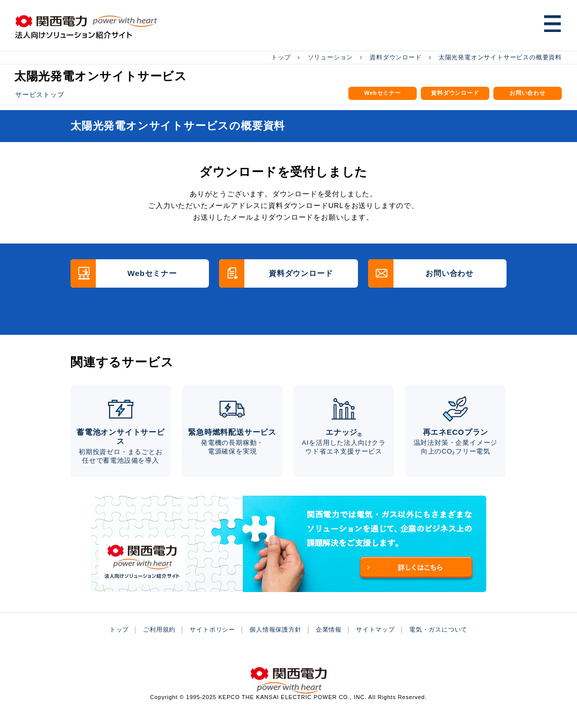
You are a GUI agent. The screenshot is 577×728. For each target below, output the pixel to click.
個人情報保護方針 (275, 645)
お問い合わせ (528, 94)
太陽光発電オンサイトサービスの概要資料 (500, 57)
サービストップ (40, 94)
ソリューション (331, 57)
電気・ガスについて (438, 645)
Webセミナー (383, 94)
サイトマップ (375, 645)
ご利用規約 (159, 645)
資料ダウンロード (395, 57)
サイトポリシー (212, 645)
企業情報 (329, 645)
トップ (281, 57)
